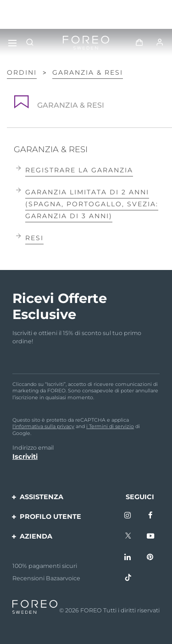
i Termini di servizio (110, 426)
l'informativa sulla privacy (43, 426)
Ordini (22, 72)
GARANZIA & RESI (88, 72)
